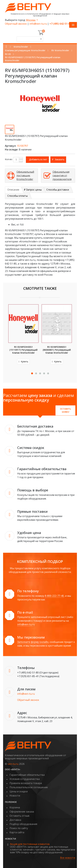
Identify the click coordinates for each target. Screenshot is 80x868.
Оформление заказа (22, 812)
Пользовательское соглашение (29, 787)
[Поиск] (40, 39)
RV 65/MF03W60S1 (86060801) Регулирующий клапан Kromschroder (57, 350)
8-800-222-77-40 (54, 596)
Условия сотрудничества (25, 779)
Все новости (68, 858)
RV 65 (8, 54)
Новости (15, 796)
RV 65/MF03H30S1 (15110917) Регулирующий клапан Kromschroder (23, 350)
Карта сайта (17, 832)
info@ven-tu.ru (38, 24)
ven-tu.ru (13, 764)
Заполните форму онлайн (33, 642)
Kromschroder (21, 47)
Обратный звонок (16, 24)
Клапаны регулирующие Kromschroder (25, 50)
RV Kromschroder (60, 50)
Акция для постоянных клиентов (30, 844)
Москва (31, 20)
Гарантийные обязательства (27, 775)
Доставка (15, 820)
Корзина (15, 807)
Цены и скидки (19, 791)
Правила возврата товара (26, 783)
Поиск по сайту (19, 828)
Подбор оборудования (23, 824)
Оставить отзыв (19, 816)
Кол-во (9, 159)
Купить (23, 361)
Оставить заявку (65, 410)
